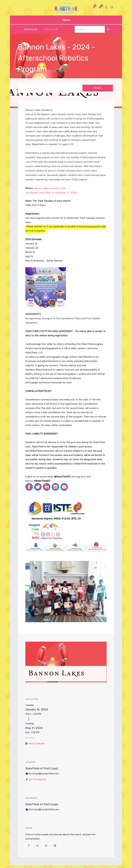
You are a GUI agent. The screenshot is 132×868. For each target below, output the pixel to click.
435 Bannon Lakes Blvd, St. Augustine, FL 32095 (51, 192)
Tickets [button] (98, 88)
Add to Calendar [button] (37, 744)
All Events (29, 29)
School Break (49, 29)
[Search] (108, 29)
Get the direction (37, 779)
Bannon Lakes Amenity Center (50, 188)
